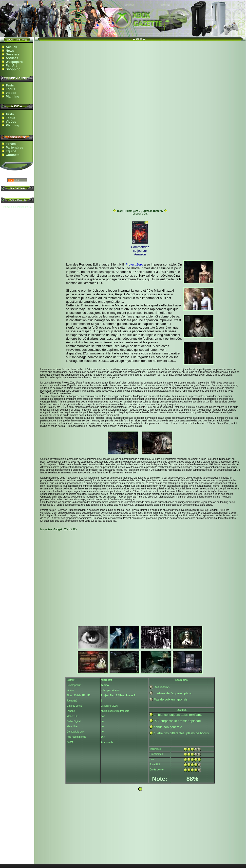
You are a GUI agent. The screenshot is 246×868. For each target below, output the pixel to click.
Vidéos (11, 93)
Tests (10, 85)
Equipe (11, 151)
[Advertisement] (140, 78)
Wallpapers (14, 62)
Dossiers (12, 54)
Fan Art (11, 65)
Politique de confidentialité (17, 207)
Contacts (13, 155)
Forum (11, 144)
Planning (12, 96)
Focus (10, 89)
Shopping (13, 69)
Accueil (11, 47)
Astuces (12, 58)
